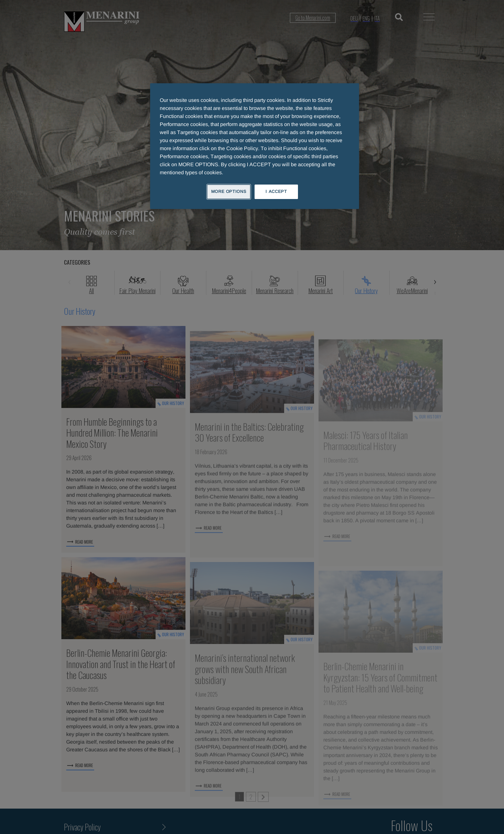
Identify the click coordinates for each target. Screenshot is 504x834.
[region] (255, 146)
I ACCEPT (276, 191)
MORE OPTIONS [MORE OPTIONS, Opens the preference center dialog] (229, 191)
